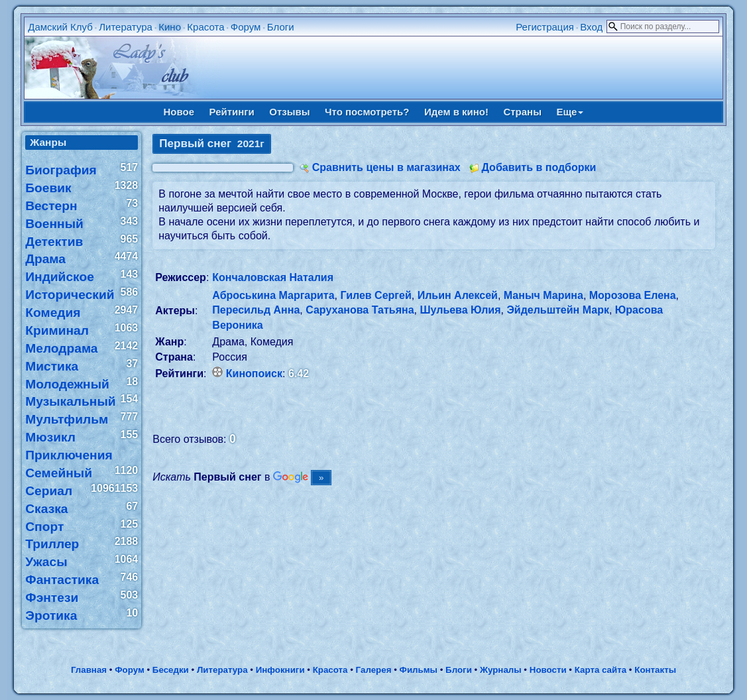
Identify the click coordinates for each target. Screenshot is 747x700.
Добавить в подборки (539, 167)
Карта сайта (601, 670)
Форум (246, 27)
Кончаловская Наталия (273, 277)
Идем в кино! (456, 112)
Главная (89, 670)
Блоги (281, 27)
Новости (548, 670)
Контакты (655, 670)
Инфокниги (280, 670)
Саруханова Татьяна (360, 310)
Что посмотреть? (367, 112)
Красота (205, 27)
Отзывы (289, 112)
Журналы (501, 670)
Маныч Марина (544, 295)
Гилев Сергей (375, 295)
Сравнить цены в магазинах (386, 167)
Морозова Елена (633, 295)
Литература (126, 27)
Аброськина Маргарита (273, 295)
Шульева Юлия (460, 310)
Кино (170, 27)
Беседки (171, 670)
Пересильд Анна (256, 310)
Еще (570, 112)
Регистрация (545, 27)
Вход (591, 27)
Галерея (374, 670)
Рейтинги (232, 112)
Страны (522, 112)
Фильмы (419, 670)
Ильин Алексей (458, 295)
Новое (179, 112)
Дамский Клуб (60, 27)
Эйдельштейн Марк (558, 310)
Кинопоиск (254, 374)
